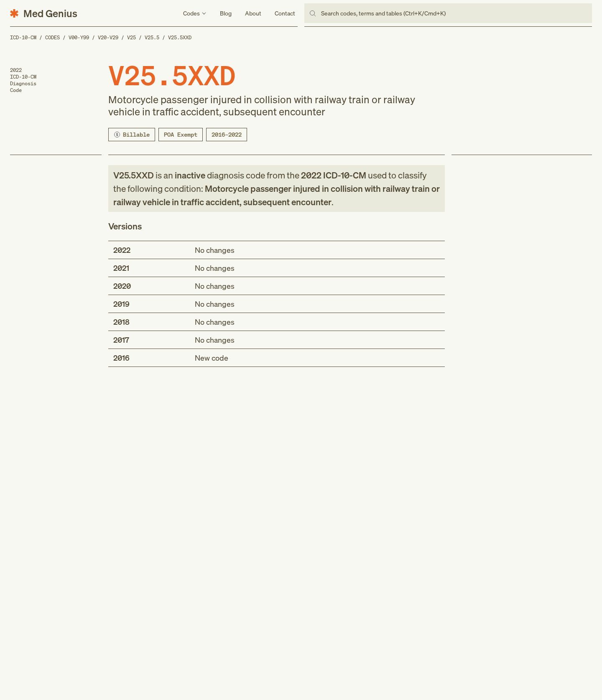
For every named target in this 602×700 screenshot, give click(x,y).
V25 (131, 37)
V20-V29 (108, 37)
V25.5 (152, 37)
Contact (285, 13)
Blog (226, 13)
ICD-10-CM (23, 37)
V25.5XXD (180, 37)
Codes (52, 37)
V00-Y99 (79, 37)
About (253, 13)
